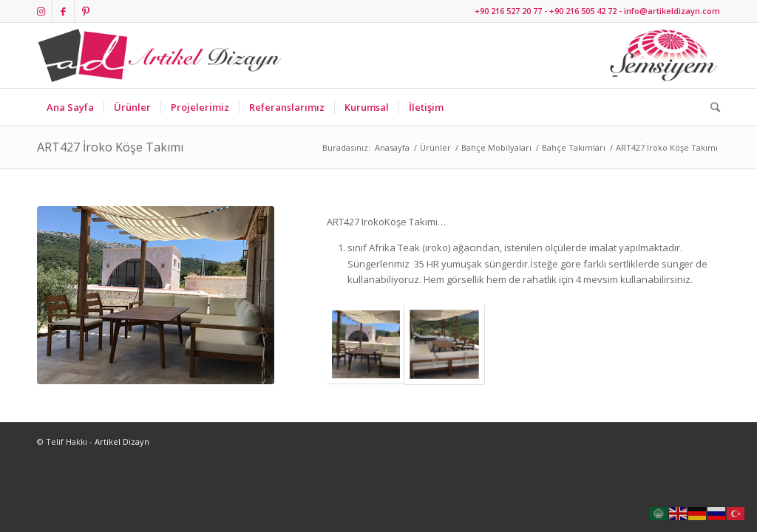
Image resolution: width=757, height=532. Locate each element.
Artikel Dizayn (122, 441)
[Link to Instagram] (41, 11)
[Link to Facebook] (63, 11)
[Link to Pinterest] (86, 11)
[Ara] (710, 107)
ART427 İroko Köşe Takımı (110, 147)
